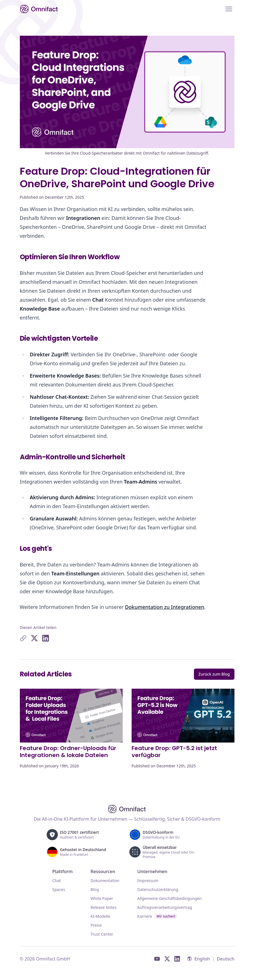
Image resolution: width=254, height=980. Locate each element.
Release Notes (104, 907)
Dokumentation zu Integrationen (165, 607)
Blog (95, 889)
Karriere (157, 916)
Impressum (148, 881)
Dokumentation (105, 881)
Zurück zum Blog (214, 674)
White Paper (102, 898)
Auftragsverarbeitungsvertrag (165, 907)
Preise (96, 925)
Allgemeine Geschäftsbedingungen (169, 898)
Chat (56, 881)
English (202, 959)
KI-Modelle (100, 916)
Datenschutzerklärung (158, 889)
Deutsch (226, 959)
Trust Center (102, 934)
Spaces (59, 889)
